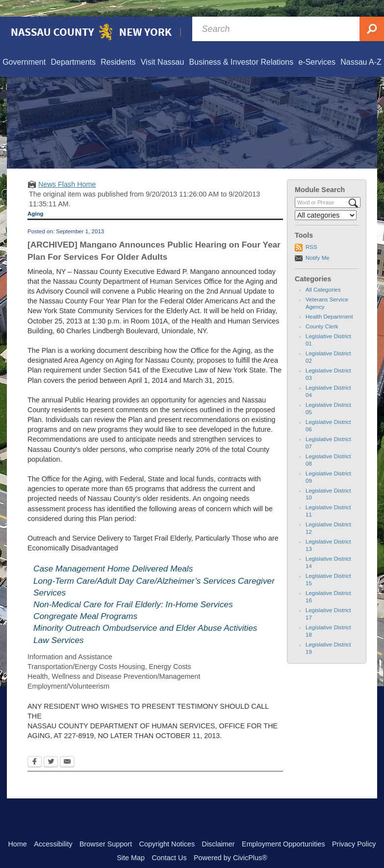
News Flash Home (67, 168)
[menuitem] (24, 46)
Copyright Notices (167, 827)
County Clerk (322, 310)
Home (17, 827)
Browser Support (106, 827)
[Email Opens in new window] (67, 746)
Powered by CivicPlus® (230, 841)
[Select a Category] (326, 198)
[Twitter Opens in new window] (51, 746)
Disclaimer (218, 827)
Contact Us (169, 841)
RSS (311, 230)
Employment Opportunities (283, 827)
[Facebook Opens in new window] (35, 746)
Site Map (131, 841)
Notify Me (318, 241)
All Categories (323, 273)
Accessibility (53, 827)
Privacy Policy (354, 827)
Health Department (329, 300)
